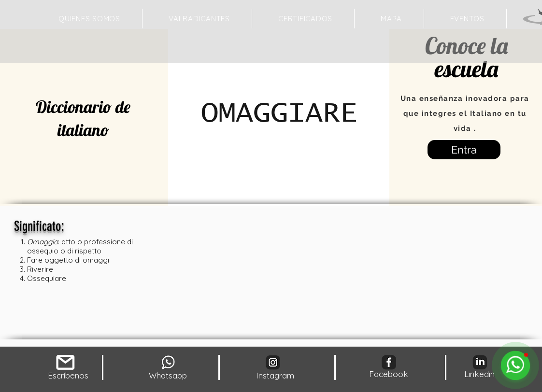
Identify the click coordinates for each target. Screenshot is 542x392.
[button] (391, 19)
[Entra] (464, 150)
